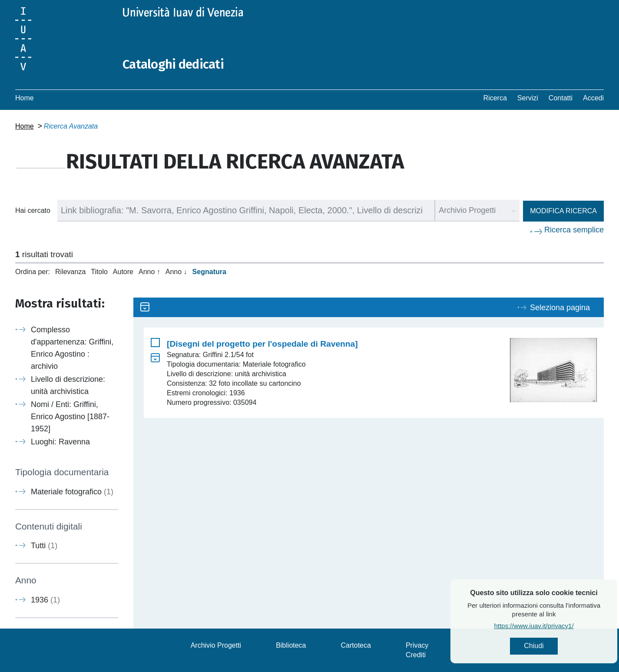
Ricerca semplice (574, 230)
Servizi (528, 98)
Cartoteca (356, 645)
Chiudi (554, 646)
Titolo (99, 272)
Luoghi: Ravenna (60, 442)
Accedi (593, 98)
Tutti (44, 546)
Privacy (417, 645)
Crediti (416, 655)
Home (25, 98)
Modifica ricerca (563, 211)
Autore (123, 272)
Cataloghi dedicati (175, 64)
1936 (45, 600)
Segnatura (209, 272)
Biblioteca (291, 645)
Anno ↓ (176, 272)
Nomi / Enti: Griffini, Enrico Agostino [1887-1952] (70, 417)
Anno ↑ (149, 272)
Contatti (561, 98)
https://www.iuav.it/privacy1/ (554, 626)
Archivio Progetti (216, 645)
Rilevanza (70, 272)
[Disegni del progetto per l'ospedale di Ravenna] (262, 344)
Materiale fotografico (72, 492)
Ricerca (495, 98)
